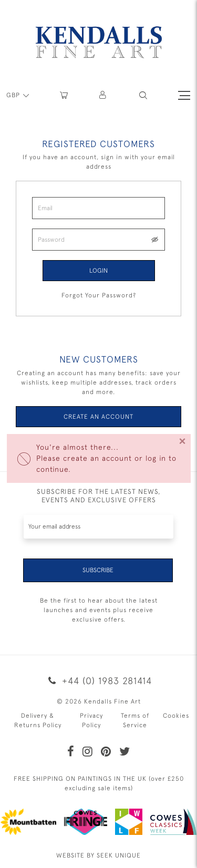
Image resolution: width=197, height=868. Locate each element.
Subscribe (98, 570)
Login (98, 271)
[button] (143, 95)
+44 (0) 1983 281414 (98, 681)
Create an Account (98, 417)
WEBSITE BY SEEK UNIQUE (98, 855)
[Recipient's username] (98, 527)
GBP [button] (14, 95)
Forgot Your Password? (99, 295)
